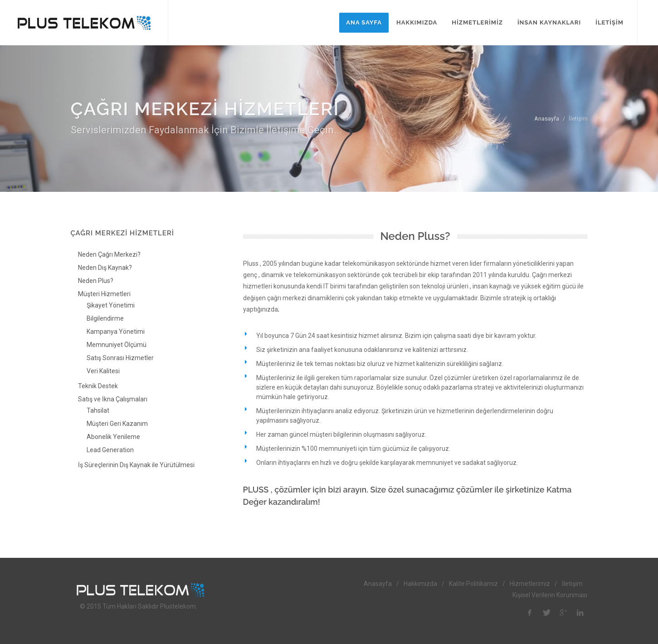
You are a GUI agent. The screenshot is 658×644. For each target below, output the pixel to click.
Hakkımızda (420, 584)
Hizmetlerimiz (530, 584)
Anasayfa (547, 119)
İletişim (572, 584)
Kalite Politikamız (473, 584)
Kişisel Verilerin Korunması (550, 595)
